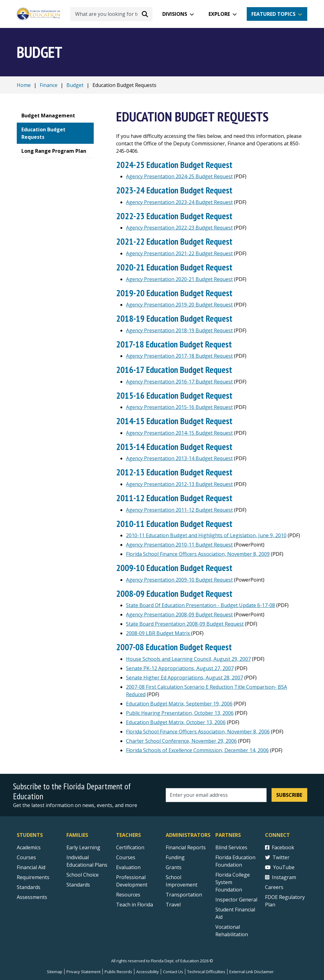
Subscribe (289, 795)
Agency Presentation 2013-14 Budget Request (179, 458)
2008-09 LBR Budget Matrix (159, 633)
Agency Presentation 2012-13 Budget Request (179, 484)
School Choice (83, 875)
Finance (49, 85)
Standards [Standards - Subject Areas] (29, 887)
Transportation (184, 895)
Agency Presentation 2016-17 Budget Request (179, 382)
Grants (174, 867)
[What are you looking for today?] (111, 14)
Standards (78, 885)
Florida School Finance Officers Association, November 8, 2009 (198, 554)
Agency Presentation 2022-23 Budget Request (179, 228)
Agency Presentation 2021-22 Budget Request (179, 253)
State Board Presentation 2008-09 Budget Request (185, 624)
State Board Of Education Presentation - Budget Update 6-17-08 (200, 605)
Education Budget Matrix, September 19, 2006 (179, 704)
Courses (26, 857)
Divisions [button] (175, 14)
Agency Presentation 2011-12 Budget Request (179, 510)
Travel (173, 905)
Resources (128, 895)
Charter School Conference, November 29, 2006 (181, 741)
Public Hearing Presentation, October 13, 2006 (180, 713)
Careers (274, 887)
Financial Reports (186, 847)
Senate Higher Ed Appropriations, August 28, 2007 (184, 678)
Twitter (277, 857)
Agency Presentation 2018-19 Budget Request (179, 330)
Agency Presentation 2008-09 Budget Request (179, 615)
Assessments (32, 897)
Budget (75, 85)
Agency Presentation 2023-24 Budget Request (179, 202)
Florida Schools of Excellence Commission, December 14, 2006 (197, 750)
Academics (29, 847)
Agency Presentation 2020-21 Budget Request (179, 279)
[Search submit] (145, 14)
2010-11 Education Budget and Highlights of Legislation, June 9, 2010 (206, 535)
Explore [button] (219, 14)
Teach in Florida (135, 905)
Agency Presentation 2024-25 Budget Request (179, 176)
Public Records (118, 972)
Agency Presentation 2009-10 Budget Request (179, 580)
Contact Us (173, 972)
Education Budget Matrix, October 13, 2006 (176, 722)
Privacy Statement (83, 972)
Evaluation (128, 867)
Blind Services (231, 847)
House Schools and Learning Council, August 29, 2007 (188, 659)
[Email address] (216, 795)
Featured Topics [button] (273, 14)
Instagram (281, 877)
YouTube (280, 867)
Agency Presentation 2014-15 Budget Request (179, 433)
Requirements (33, 877)
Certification (130, 847)
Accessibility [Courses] (148, 972)
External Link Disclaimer (252, 972)
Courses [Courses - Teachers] (126, 857)
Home (24, 85)
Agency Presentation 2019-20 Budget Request (179, 305)
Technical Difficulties (206, 972)
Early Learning (83, 847)
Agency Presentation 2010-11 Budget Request (179, 545)
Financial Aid (31, 867)
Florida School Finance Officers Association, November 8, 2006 (198, 732)
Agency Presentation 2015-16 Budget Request (179, 407)
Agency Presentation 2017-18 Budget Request (179, 356)
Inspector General (236, 900)
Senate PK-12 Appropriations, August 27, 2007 (180, 668)
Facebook (280, 847)
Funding (175, 857)
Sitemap (55, 972)
